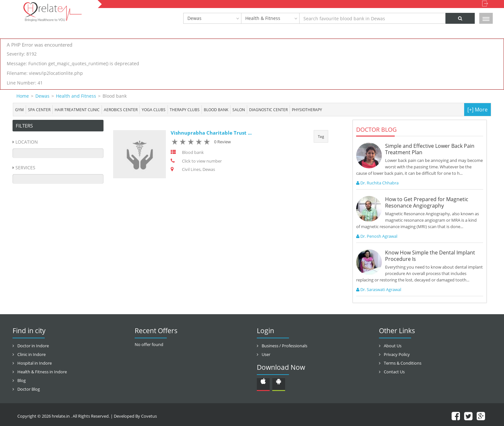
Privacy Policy (397, 354)
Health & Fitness (263, 18)
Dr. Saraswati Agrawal (379, 289)
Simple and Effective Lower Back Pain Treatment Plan (430, 149)
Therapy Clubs (185, 110)
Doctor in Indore (33, 346)
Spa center (39, 110)
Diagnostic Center (268, 110)
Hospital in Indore (35, 363)
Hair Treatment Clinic (77, 110)
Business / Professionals (284, 346)
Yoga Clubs (154, 110)
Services (25, 168)
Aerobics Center (121, 110)
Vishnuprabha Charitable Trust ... (211, 133)
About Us (393, 346)
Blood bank (216, 110)
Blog (22, 380)
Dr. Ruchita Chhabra (377, 183)
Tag (321, 136)
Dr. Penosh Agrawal (377, 236)
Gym (19, 110)
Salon (239, 110)
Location (27, 142)
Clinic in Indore (32, 354)
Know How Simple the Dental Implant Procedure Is (430, 256)
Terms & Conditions (403, 363)
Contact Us (394, 372)
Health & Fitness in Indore (42, 372)
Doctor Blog (29, 389)
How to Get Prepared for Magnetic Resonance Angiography (427, 202)
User (266, 354)
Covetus (149, 416)
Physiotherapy (307, 110)
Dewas (194, 18)
